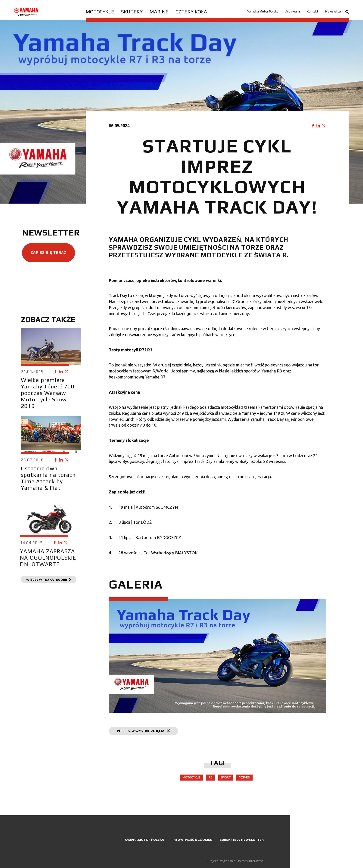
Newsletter (334, 11)
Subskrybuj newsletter (242, 840)
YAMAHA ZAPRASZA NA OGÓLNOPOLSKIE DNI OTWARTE (29, 577)
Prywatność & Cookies (192, 840)
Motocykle (100, 12)
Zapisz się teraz (46, 255)
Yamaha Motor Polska (263, 11)
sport (228, 780)
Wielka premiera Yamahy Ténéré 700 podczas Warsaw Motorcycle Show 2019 (45, 395)
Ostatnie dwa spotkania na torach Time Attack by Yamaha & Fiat (40, 486)
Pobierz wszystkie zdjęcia (148, 735)
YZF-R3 (247, 780)
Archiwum (293, 11)
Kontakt (313, 11)
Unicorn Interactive (250, 861)
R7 (213, 780)
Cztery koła (191, 12)
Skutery (132, 12)
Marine (159, 12)
